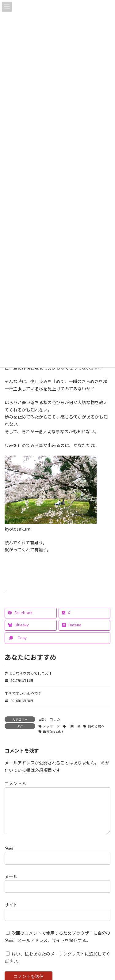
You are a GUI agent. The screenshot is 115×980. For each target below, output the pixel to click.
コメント (16, 784)
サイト (11, 912)
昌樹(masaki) (53, 731)
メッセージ (51, 726)
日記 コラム (49, 719)
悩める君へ (96, 726)
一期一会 (74, 726)
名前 (9, 855)
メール (11, 884)
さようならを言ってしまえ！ (28, 673)
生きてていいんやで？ (23, 693)
